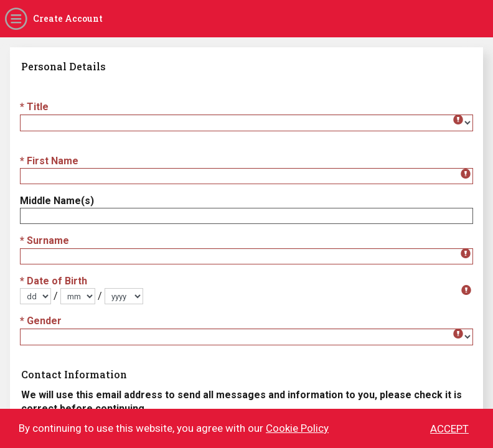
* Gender (41, 321)
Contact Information (74, 374)
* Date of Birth (54, 281)
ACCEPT (449, 430)
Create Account (68, 18)
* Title (34, 107)
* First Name (49, 161)
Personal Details (63, 66)
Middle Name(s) (57, 201)
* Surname (45, 240)
